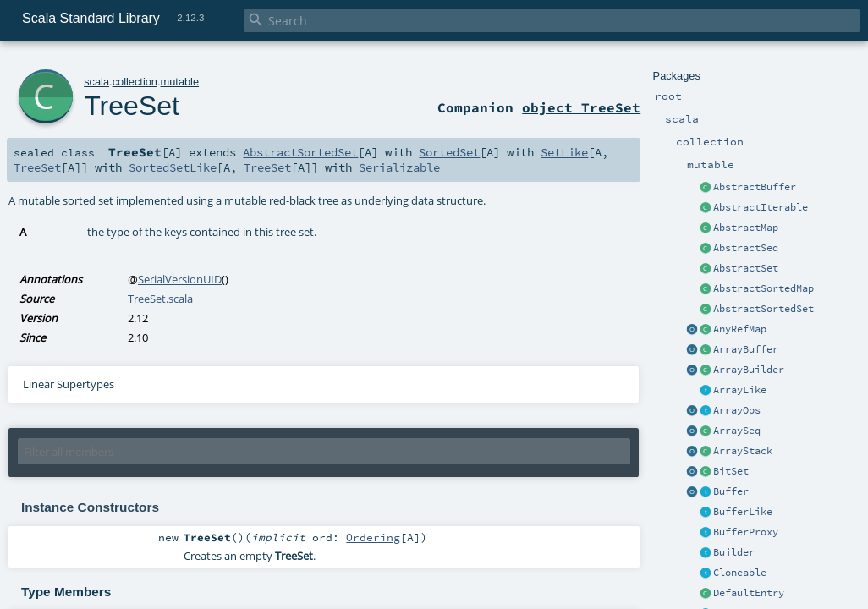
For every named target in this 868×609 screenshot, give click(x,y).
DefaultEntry (749, 593)
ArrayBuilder (749, 370)
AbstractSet (746, 268)
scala (96, 82)
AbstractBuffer (755, 187)
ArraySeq (737, 431)
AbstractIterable (761, 207)
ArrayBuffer (746, 349)
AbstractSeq (746, 248)
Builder (734, 552)
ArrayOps (737, 410)
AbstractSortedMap (764, 288)
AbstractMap (746, 228)
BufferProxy (746, 532)
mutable (180, 82)
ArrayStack (743, 451)
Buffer (731, 491)
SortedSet (449, 152)
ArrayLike (740, 390)
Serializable (399, 167)
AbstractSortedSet (764, 309)
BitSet (731, 471)
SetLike (564, 152)
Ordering (373, 537)
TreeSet (132, 106)
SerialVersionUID (180, 279)
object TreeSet (581, 107)
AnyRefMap (740, 329)
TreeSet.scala (160, 299)
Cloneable (740, 573)
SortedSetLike (173, 167)
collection (135, 82)
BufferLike (743, 512)
